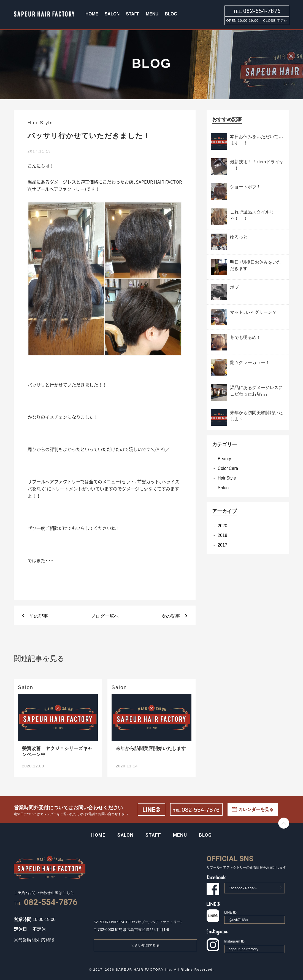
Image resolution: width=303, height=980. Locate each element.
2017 (222, 545)
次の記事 (171, 616)
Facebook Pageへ (243, 888)
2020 (222, 525)
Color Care (228, 468)
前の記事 (39, 616)
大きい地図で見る (145, 945)
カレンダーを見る (253, 809)
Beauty (224, 458)
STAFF (133, 14)
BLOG (171, 14)
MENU (152, 14)
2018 (222, 535)
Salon (223, 487)
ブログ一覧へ (105, 616)
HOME (92, 14)
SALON (112, 14)
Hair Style (227, 478)
